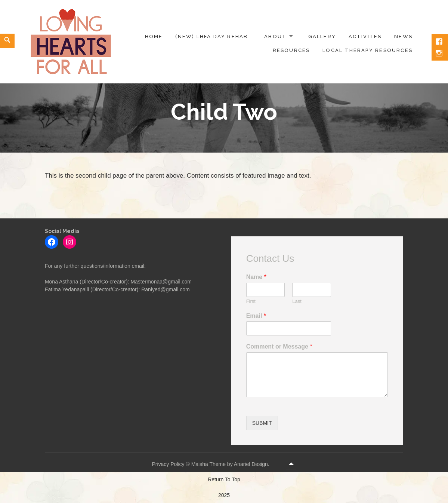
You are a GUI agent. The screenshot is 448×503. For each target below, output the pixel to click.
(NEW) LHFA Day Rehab (211, 36)
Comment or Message (279, 346)
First (251, 301)
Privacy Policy (168, 464)
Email (256, 316)
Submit (262, 423)
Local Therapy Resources (367, 50)
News (403, 36)
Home (154, 36)
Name (256, 277)
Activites (365, 36)
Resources (291, 50)
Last (297, 301)
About (275, 36)
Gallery (322, 36)
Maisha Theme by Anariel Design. (231, 464)
